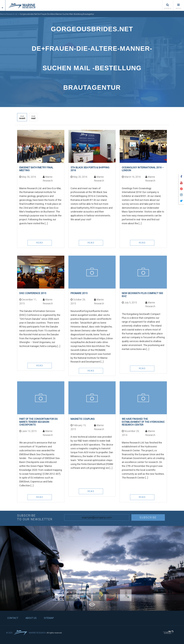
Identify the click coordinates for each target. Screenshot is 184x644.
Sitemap (49, 618)
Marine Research (37, 633)
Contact (13, 618)
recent (22, 117)
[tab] (3, 3)
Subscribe (148, 517)
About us (31, 618)
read (33, 117)
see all (92, 606)
